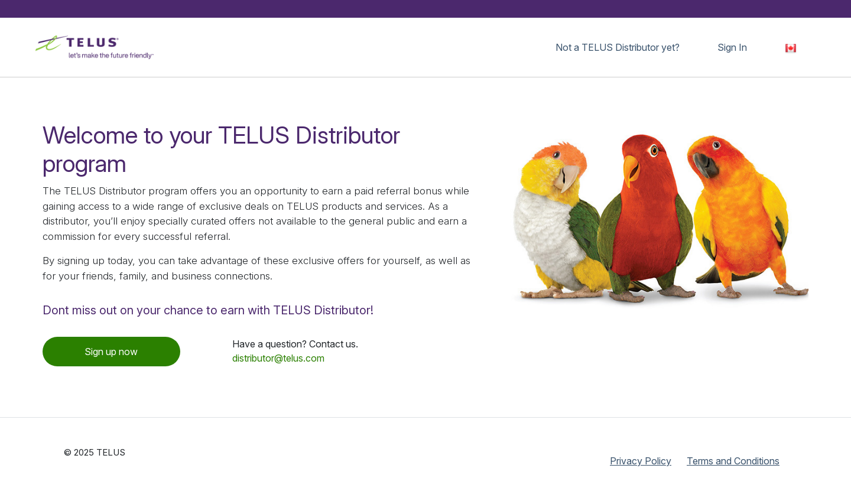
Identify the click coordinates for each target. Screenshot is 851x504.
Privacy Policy (641, 461)
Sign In (732, 47)
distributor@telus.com (278, 358)
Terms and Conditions (733, 461)
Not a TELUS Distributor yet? (618, 47)
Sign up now (111, 352)
